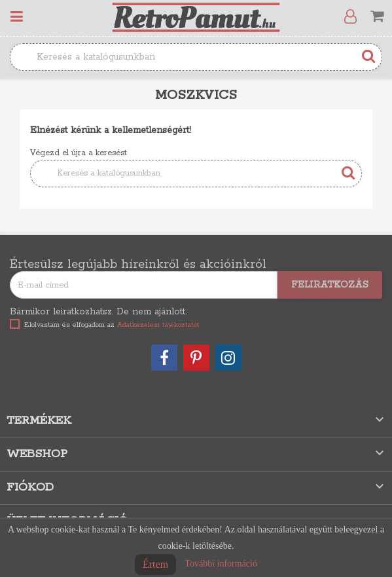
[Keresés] (196, 57)
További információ (221, 564)
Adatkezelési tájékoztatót (158, 325)
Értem (155, 564)
